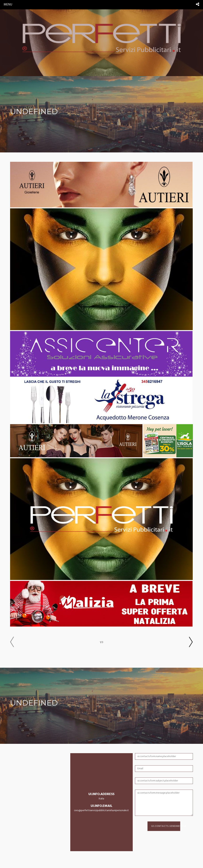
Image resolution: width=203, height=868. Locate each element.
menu (8, 5)
